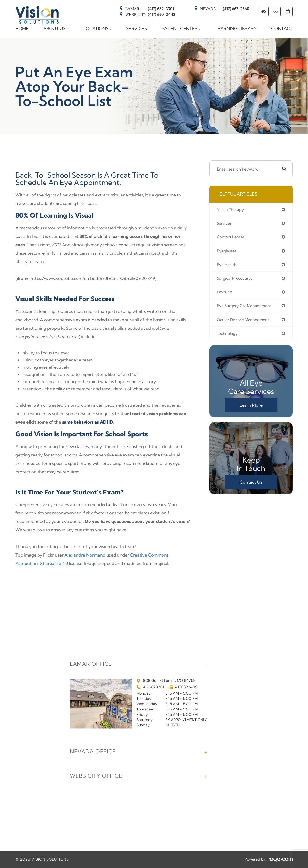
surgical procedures (237, 280)
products (226, 294)
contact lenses (232, 238)
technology (228, 337)
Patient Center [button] (181, 29)
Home (22, 29)
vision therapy (232, 210)
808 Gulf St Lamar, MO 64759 (166, 681)
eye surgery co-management (247, 308)
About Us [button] (56, 29)
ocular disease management (246, 322)
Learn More (251, 409)
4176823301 (153, 687)
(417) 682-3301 (150, 9)
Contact (282, 29)
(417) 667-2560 (225, 9)
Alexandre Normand (85, 555)
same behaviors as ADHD (88, 422)
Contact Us (251, 486)
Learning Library (236, 29)
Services (137, 29)
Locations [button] (98, 29)
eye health (228, 266)
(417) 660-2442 (150, 14)
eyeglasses (228, 252)
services (225, 224)
